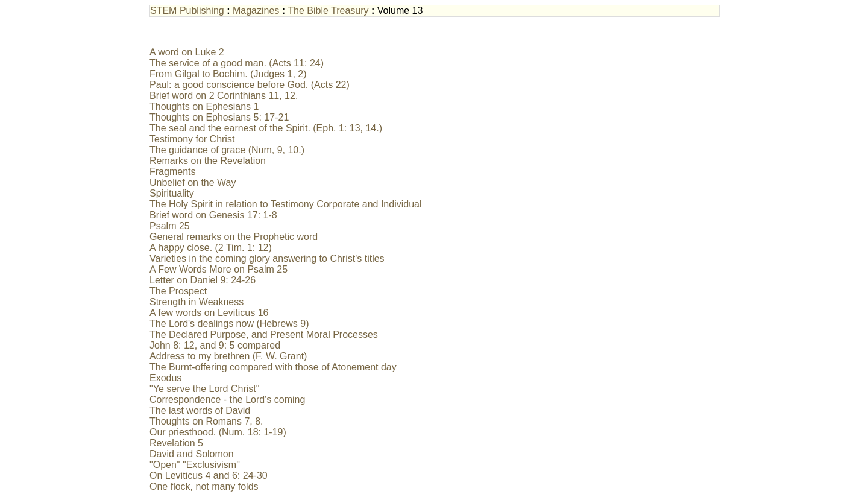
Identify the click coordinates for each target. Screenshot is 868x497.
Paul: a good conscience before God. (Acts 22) (250, 85)
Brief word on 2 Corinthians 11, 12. (224, 96)
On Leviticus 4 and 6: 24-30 (209, 476)
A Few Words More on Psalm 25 (219, 269)
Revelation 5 (176, 443)
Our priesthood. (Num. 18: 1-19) (218, 432)
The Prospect (178, 291)
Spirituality (172, 193)
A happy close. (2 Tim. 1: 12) (211, 248)
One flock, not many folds (204, 486)
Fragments (172, 172)
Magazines (256, 11)
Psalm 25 (170, 226)
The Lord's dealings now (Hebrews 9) (229, 324)
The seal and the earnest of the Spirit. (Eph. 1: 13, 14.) (266, 128)
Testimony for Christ (192, 139)
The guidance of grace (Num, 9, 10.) (227, 150)
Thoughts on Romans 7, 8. (206, 421)
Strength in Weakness (197, 302)
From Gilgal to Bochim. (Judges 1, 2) (228, 74)
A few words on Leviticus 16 (209, 313)
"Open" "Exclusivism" (195, 465)
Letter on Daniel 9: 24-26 (203, 280)
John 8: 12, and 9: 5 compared (215, 345)
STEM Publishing (187, 11)
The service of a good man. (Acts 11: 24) (237, 63)
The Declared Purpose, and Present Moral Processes (264, 334)
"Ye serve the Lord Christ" (204, 389)
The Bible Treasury (328, 11)
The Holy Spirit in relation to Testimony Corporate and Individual (286, 204)
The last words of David (200, 410)
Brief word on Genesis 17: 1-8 (213, 215)
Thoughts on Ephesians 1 (204, 106)
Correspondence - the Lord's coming (227, 400)
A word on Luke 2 (187, 52)
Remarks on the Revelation (208, 161)
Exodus (165, 378)
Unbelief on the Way (193, 182)
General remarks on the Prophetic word (234, 237)
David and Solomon (192, 454)
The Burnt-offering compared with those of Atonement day (273, 367)
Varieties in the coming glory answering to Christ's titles (267, 258)
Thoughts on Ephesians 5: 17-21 (219, 117)
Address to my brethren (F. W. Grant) (228, 356)
